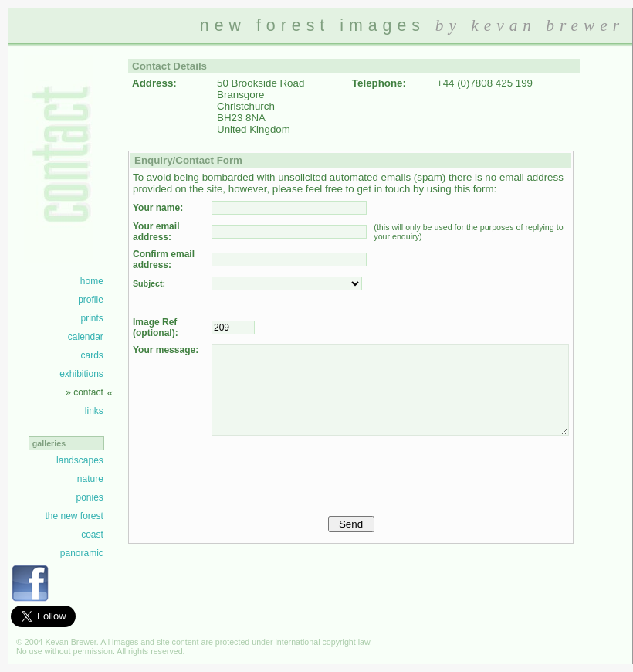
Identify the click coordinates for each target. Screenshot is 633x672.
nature (90, 479)
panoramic (82, 553)
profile (91, 300)
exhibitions (81, 374)
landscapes (80, 460)
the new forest (74, 516)
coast (92, 535)
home (92, 281)
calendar (86, 337)
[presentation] (329, 472)
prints (91, 318)
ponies (89, 497)
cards (91, 355)
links (94, 411)
